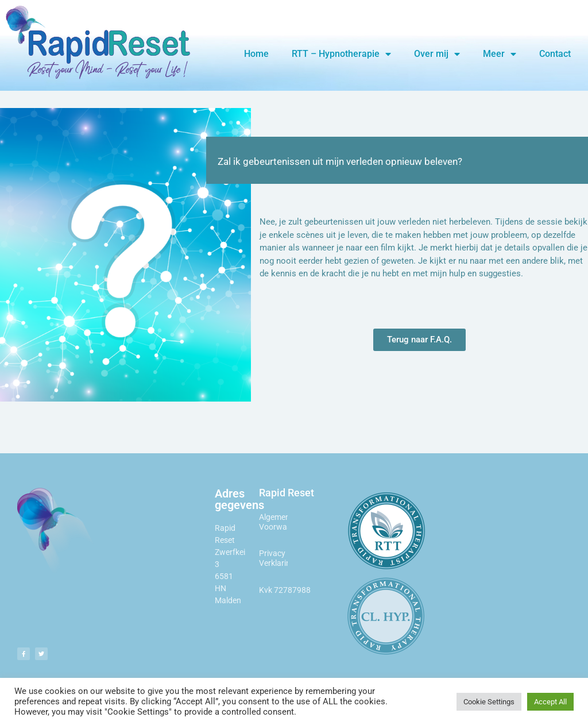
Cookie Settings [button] (489, 702)
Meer (500, 54)
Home (256, 54)
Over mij (437, 54)
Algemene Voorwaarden (283, 522)
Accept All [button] (550, 702)
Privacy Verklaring (277, 558)
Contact (555, 54)
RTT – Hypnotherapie (341, 54)
